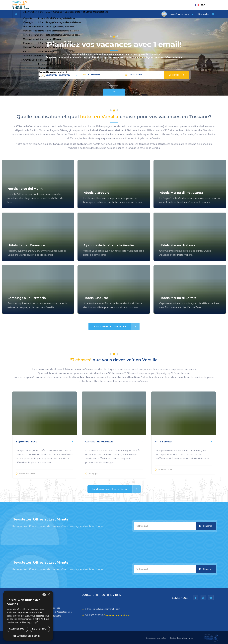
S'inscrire (206, 526)
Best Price (176, 75)
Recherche (203, 14)
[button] (28, 636)
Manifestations (133, 14)
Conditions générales (156, 638)
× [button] (49, 595)
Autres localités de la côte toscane (116, 326)
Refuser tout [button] (40, 629)
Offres (115, 14)
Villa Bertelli (163, 442)
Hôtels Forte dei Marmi (25, 189)
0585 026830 (96, 615)
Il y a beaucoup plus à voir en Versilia (117, 489)
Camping (75, 14)
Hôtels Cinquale (96, 298)
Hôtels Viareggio (96, 193)
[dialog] (28, 616)
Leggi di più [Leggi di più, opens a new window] (33, 622)
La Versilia (34, 14)
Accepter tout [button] (17, 629)
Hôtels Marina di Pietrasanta (181, 193)
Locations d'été (95, 14)
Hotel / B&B (55, 14)
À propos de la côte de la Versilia (109, 245)
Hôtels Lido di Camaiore (26, 245)
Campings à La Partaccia (27, 298)
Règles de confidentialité (181, 638)
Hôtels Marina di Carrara (178, 298)
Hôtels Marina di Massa (177, 245)
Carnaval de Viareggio (99, 442)
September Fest (26, 442)
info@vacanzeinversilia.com (107, 609)
